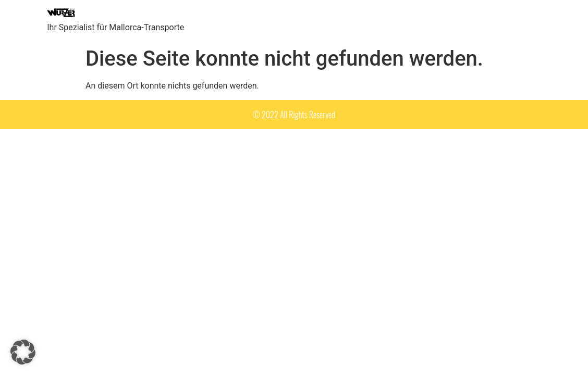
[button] (23, 352)
